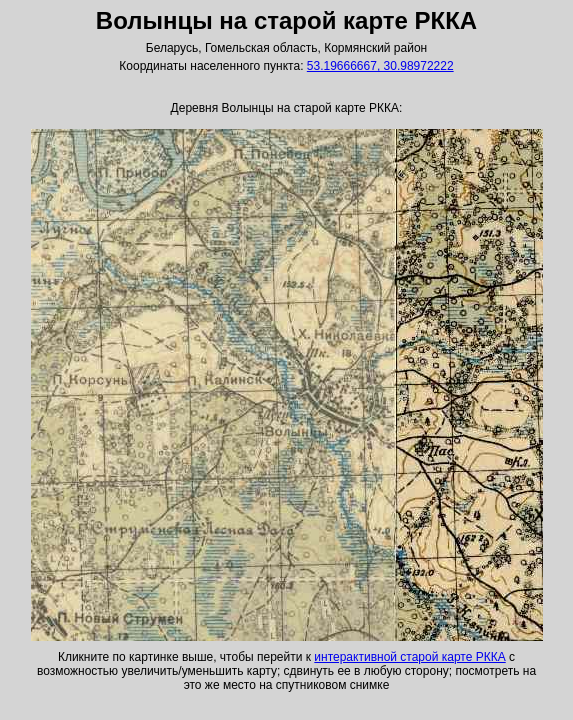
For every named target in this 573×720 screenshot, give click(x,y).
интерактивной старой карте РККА (409, 657)
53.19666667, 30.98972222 (380, 66)
